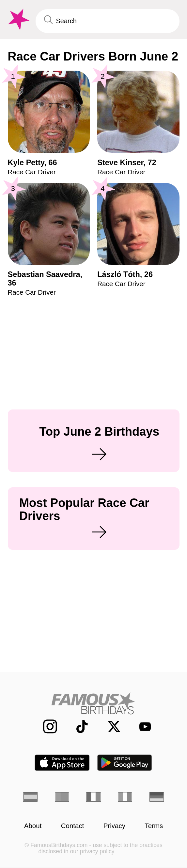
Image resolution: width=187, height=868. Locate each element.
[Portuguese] (62, 797)
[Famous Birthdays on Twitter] (109, 726)
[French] (93, 797)
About (33, 826)
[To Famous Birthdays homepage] (18, 20)
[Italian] (125, 797)
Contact (73, 826)
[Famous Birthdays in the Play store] (125, 763)
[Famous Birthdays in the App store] (62, 763)
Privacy (114, 826)
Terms (154, 826)
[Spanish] (30, 797)
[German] (157, 797)
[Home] (93, 703)
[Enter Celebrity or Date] (108, 21)
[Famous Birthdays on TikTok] (77, 726)
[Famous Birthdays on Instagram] (45, 726)
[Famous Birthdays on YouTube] (141, 726)
